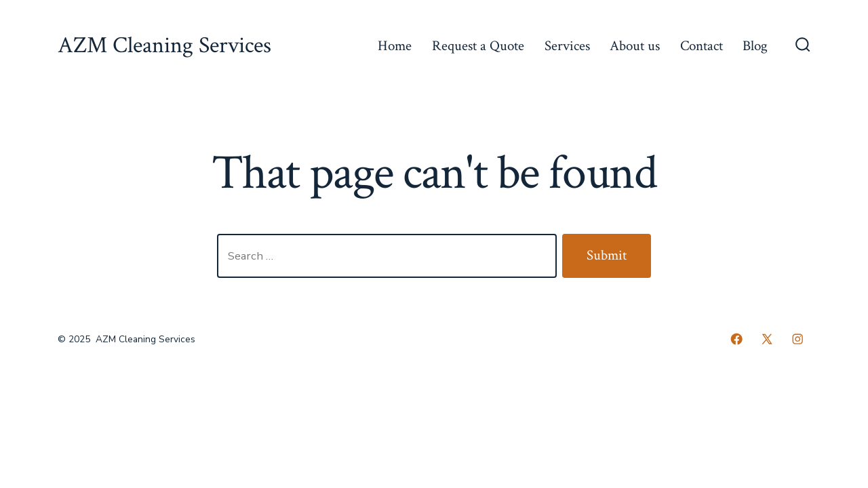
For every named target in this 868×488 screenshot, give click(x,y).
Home (395, 46)
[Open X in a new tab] (767, 339)
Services (567, 46)
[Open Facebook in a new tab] (736, 339)
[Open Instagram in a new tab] (797, 339)
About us (635, 46)
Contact (702, 46)
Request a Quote (478, 46)
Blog (755, 46)
